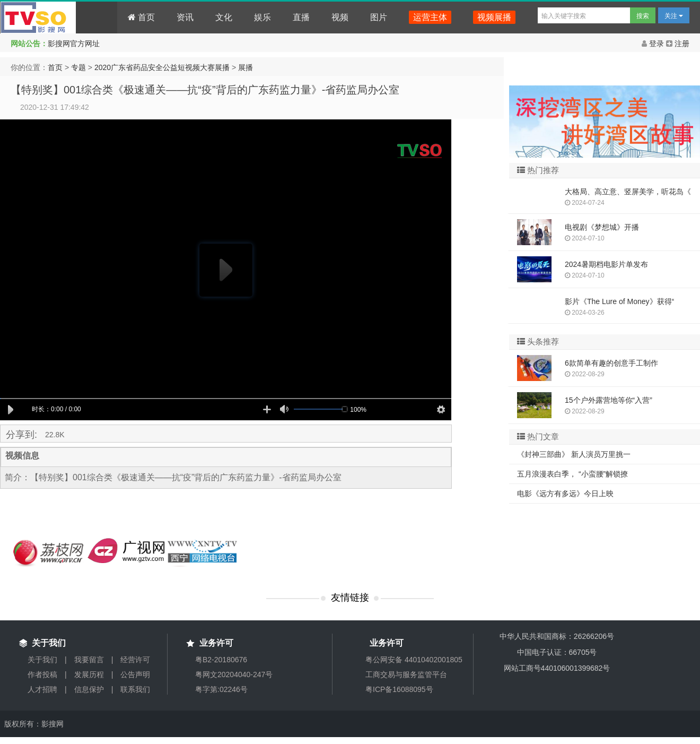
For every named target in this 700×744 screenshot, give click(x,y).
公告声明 (135, 674)
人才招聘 (42, 689)
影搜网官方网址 (74, 44)
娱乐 (262, 17)
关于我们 (42, 660)
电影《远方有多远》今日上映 (565, 494)
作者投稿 (42, 674)
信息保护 (89, 689)
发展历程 (89, 674)
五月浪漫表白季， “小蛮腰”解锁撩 (572, 474)
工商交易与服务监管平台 (406, 674)
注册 (678, 44)
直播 (301, 17)
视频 (340, 17)
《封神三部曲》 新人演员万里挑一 (574, 454)
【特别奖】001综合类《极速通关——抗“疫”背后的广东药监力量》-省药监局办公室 (205, 90)
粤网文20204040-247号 (234, 674)
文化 (224, 17)
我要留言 (89, 660)
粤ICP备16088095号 (399, 689)
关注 (674, 16)
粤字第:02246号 (221, 689)
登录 (654, 44)
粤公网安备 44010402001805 (414, 660)
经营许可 (135, 660)
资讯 (185, 17)
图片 (379, 17)
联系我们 (135, 689)
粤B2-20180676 (221, 660)
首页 (141, 17)
